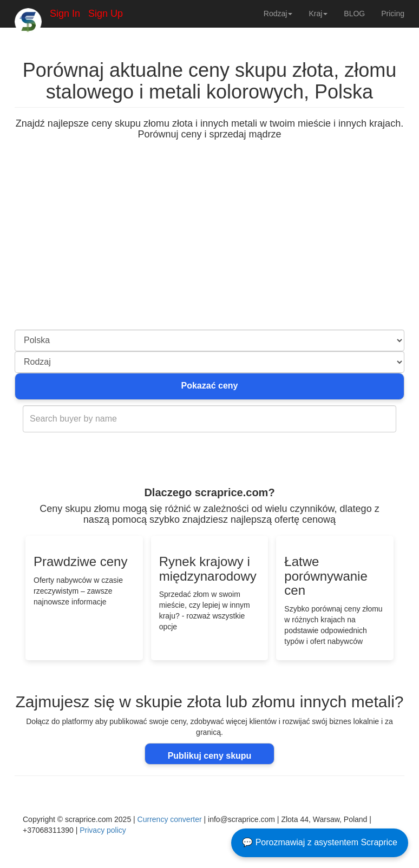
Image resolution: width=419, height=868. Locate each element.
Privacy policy (103, 830)
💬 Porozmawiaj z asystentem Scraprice (320, 842)
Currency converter (170, 819)
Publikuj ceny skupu (210, 756)
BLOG (354, 14)
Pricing (393, 14)
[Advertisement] (209, 248)
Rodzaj (278, 14)
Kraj (318, 14)
